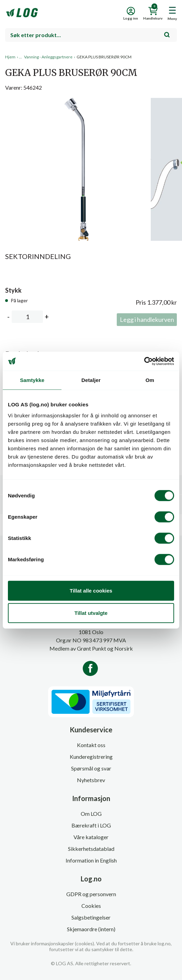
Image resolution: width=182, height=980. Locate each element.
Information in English (91, 860)
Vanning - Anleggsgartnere (48, 57)
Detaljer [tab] (91, 380)
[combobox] (91, 35)
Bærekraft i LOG (91, 825)
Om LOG (91, 814)
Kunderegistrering (91, 757)
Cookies (91, 906)
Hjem (10, 57)
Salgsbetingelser (91, 917)
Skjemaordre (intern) (91, 929)
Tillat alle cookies (91, 590)
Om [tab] (150, 380)
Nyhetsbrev (91, 780)
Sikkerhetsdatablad (91, 849)
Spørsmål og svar (91, 768)
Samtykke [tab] (32, 380)
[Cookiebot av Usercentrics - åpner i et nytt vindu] (144, 361)
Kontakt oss (91, 745)
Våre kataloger (91, 837)
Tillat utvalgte (91, 613)
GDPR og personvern (91, 894)
